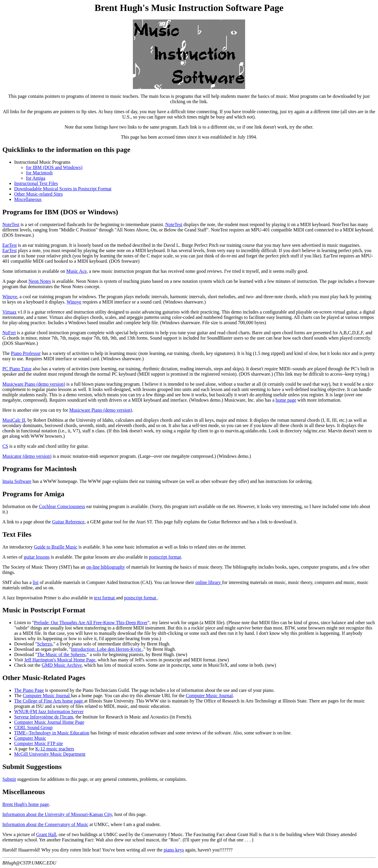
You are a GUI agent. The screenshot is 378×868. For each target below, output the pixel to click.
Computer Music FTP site (39, 743)
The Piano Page (29, 690)
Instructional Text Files (36, 183)
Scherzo (45, 644)
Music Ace (76, 271)
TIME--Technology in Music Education (52, 733)
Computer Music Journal (47, 696)
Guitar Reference (68, 522)
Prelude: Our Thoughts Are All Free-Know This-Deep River (91, 623)
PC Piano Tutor (17, 369)
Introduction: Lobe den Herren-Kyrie (107, 649)
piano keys (174, 850)
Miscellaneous (28, 199)
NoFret (9, 333)
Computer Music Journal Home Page (49, 722)
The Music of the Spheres (61, 654)
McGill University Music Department (50, 754)
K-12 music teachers (55, 749)
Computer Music (30, 738)
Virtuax (9, 312)
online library (209, 582)
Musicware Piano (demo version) (34, 384)
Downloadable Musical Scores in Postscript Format (63, 189)
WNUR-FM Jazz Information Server (49, 712)
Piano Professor (26, 353)
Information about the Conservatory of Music (45, 824)
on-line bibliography (106, 567)
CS (5, 446)
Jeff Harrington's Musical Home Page (60, 660)
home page (286, 400)
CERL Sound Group (33, 727)
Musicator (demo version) (27, 456)
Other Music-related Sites (38, 194)
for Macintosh (39, 173)
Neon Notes (40, 281)
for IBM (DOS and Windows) (54, 167)
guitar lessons (37, 557)
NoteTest (11, 224)
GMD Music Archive (62, 665)
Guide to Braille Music (56, 547)
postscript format (165, 557)
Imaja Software (17, 481)
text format (105, 598)
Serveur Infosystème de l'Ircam (44, 717)
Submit (9, 779)
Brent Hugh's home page (26, 804)
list (36, 582)
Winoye (10, 297)
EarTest (10, 245)
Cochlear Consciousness (62, 506)
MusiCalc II (14, 420)
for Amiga (36, 178)
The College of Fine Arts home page (49, 701)
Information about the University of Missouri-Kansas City (57, 814)
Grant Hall (46, 834)
